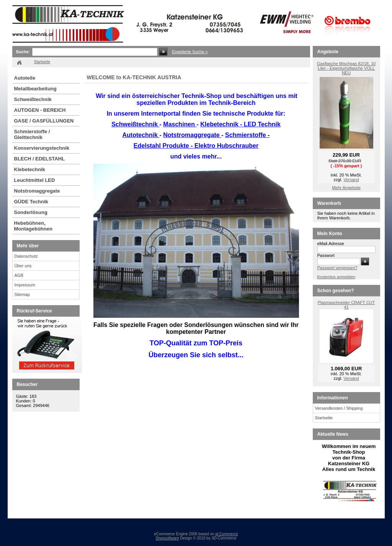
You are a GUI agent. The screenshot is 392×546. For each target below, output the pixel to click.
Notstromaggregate (37, 191)
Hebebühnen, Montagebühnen (33, 226)
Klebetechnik (30, 169)
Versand (351, 180)
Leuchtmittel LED (35, 180)
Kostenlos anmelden (336, 277)
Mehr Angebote (346, 188)
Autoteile (25, 78)
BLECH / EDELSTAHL (40, 159)
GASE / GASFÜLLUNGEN (44, 121)
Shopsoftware (167, 538)
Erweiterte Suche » (190, 52)
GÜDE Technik (31, 202)
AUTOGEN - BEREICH (40, 110)
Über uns (23, 266)
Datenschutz (26, 256)
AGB (19, 275)
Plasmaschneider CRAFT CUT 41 (346, 305)
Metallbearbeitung (35, 89)
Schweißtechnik (33, 99)
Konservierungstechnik (42, 148)
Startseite (324, 418)
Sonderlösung (31, 212)
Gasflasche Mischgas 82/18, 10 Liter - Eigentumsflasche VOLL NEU (346, 68)
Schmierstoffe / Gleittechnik (32, 134)
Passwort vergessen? (337, 268)
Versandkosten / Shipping (339, 408)
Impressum (25, 285)
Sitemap (22, 294)
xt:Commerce (226, 534)
